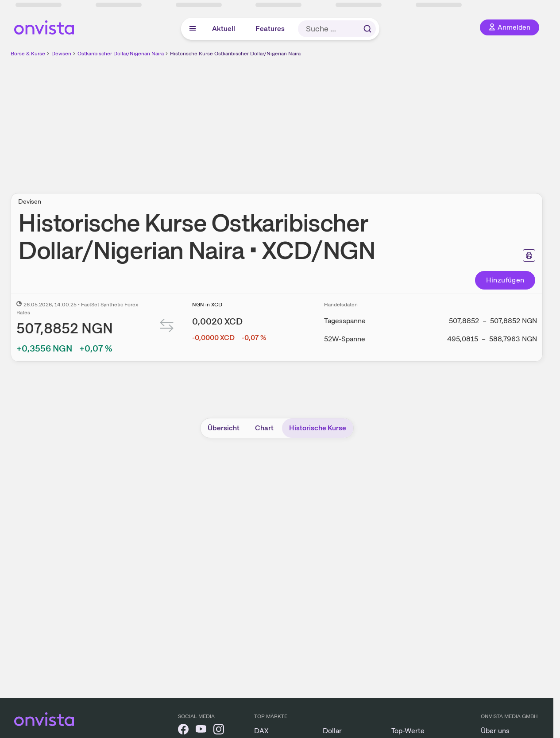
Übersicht (224, 428)
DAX (261, 731)
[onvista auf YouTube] (201, 731)
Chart (264, 428)
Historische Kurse (318, 428)
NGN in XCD (207, 305)
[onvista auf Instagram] (219, 731)
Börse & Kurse (28, 54)
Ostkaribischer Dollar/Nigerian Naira (121, 54)
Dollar (332, 731)
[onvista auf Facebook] (183, 731)
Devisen (61, 54)
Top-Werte (408, 731)
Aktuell (224, 29)
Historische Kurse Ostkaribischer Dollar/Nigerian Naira (235, 54)
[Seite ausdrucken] (529, 255)
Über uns (495, 731)
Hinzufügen (505, 280)
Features (270, 29)
